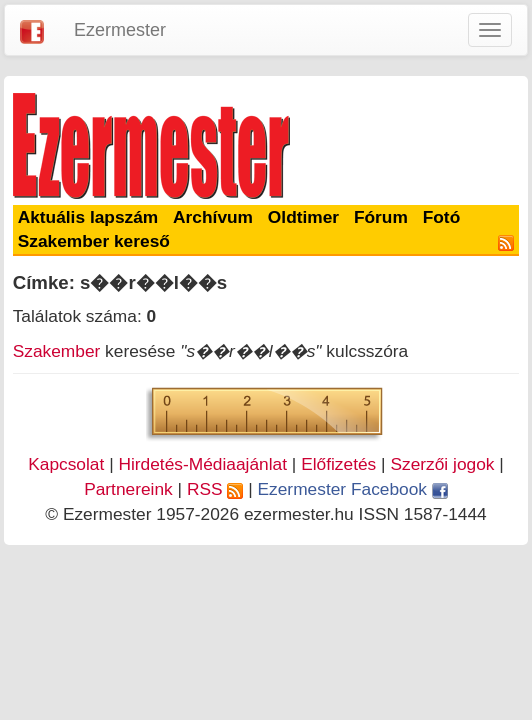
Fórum (381, 217)
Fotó (442, 217)
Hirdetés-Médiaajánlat (202, 464)
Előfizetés (338, 464)
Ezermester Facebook (353, 489)
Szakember (57, 351)
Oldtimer (303, 217)
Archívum (213, 217)
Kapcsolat (66, 464)
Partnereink (128, 489)
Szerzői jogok (442, 464)
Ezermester (120, 30)
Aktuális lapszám (88, 217)
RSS (215, 489)
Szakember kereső (94, 241)
